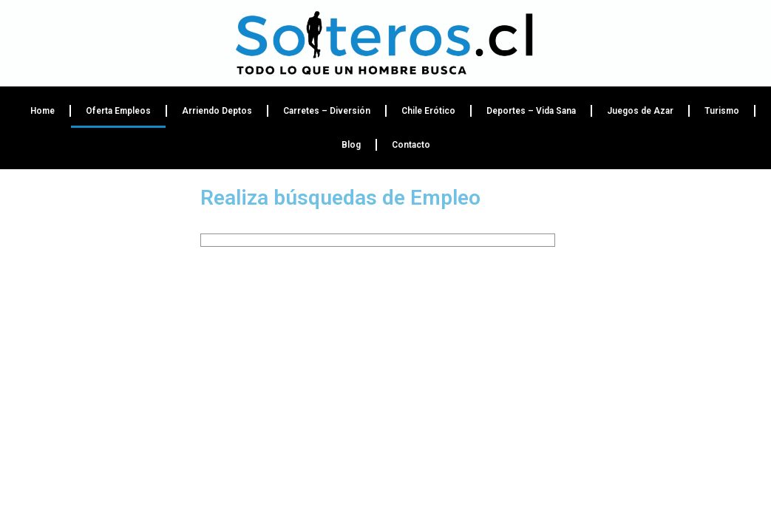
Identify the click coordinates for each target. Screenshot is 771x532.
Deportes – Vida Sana (531, 111)
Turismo (722, 111)
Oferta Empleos (118, 111)
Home (43, 111)
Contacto (411, 145)
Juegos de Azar (640, 111)
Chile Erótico (428, 111)
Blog (351, 145)
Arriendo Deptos (217, 111)
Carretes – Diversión (327, 111)
